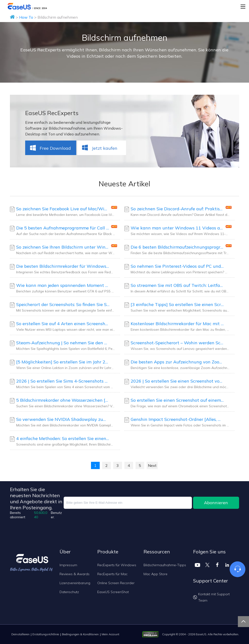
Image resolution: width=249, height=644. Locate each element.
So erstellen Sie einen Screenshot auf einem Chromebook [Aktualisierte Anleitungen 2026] (177, 400)
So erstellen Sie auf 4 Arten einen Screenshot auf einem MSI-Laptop (63, 324)
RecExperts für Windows (117, 565)
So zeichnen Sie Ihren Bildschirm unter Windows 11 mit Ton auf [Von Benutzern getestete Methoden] (63, 247)
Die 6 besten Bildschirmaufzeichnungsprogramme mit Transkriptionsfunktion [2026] (177, 247)
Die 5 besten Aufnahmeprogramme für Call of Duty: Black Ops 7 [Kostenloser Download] (63, 228)
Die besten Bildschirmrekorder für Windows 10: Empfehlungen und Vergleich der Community (63, 266)
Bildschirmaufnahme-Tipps (165, 565)
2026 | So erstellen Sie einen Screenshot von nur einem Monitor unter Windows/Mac (177, 381)
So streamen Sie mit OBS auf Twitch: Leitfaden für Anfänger (177, 285)
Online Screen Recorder (116, 583)
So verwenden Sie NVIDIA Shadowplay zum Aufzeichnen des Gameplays (63, 419)
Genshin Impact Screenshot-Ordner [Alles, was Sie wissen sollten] (177, 419)
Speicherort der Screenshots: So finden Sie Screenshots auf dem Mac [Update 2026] (63, 304)
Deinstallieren (20, 634)
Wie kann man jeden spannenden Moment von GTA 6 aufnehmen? (63, 285)
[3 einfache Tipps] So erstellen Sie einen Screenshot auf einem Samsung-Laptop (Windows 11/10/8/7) (177, 304)
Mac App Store (155, 574)
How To (26, 17)
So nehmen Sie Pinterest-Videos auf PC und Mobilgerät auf (177, 266)
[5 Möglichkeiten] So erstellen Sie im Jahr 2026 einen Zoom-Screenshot (63, 362)
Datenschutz (69, 592)
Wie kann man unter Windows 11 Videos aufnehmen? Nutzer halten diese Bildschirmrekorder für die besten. (177, 228)
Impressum (68, 565)
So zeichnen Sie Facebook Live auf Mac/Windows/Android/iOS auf (63, 209)
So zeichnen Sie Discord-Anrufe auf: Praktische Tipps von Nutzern (177, 209)
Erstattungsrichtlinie (46, 634)
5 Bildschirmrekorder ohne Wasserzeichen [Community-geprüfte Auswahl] (63, 400)
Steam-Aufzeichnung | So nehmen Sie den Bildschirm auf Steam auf (63, 343)
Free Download (50, 148)
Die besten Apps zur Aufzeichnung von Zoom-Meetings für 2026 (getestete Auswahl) (177, 362)
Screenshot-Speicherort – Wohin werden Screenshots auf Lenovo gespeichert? (177, 343)
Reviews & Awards (75, 574)
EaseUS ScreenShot (113, 592)
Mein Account (110, 634)
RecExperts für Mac (112, 574)
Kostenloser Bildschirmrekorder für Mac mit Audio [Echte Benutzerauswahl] (177, 324)
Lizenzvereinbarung (75, 583)
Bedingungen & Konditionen (80, 634)
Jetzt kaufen (99, 148)
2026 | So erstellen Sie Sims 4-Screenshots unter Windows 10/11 (63, 381)
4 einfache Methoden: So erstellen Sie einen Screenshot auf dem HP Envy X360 (63, 438)
